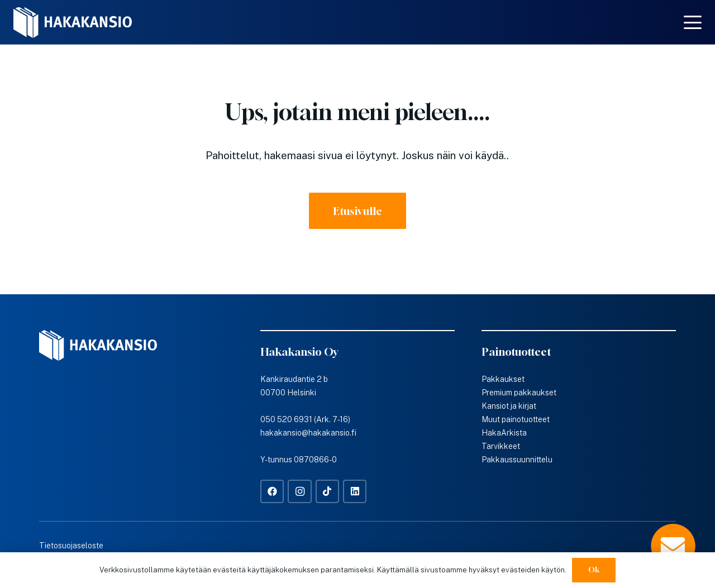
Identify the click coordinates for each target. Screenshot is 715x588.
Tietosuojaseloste (71, 546)
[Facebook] (272, 492)
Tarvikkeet (501, 446)
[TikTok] (328, 492)
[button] (693, 22)
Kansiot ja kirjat (509, 406)
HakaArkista (504, 433)
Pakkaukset (503, 379)
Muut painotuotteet (516, 419)
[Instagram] (300, 492)
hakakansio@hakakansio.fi (308, 433)
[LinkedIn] (355, 492)
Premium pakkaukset (519, 393)
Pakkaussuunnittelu (517, 460)
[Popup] (673, 546)
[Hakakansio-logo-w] (73, 23)
